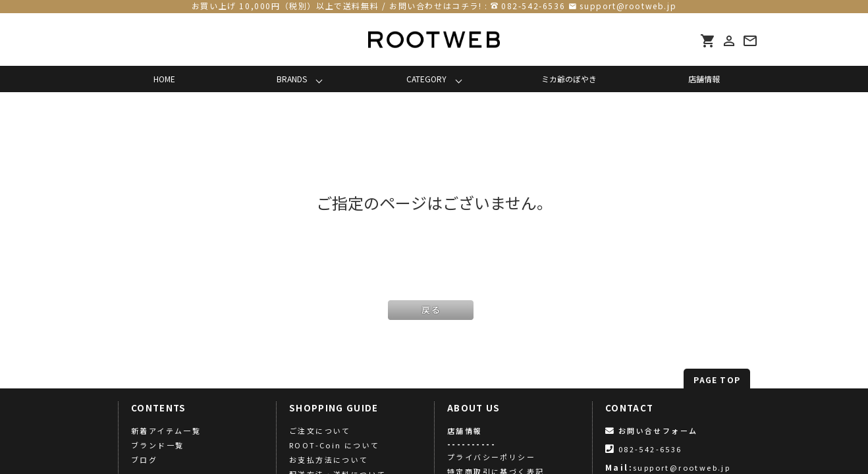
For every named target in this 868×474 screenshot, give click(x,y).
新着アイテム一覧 (166, 431)
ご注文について (320, 431)
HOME (164, 79)
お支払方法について (329, 460)
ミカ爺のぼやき (569, 79)
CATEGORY (426, 79)
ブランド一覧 (157, 445)
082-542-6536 (533, 6)
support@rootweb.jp (628, 6)
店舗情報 (704, 79)
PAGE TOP (717, 380)
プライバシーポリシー (491, 457)
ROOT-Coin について (335, 445)
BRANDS (292, 79)
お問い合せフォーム (651, 431)
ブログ (144, 460)
